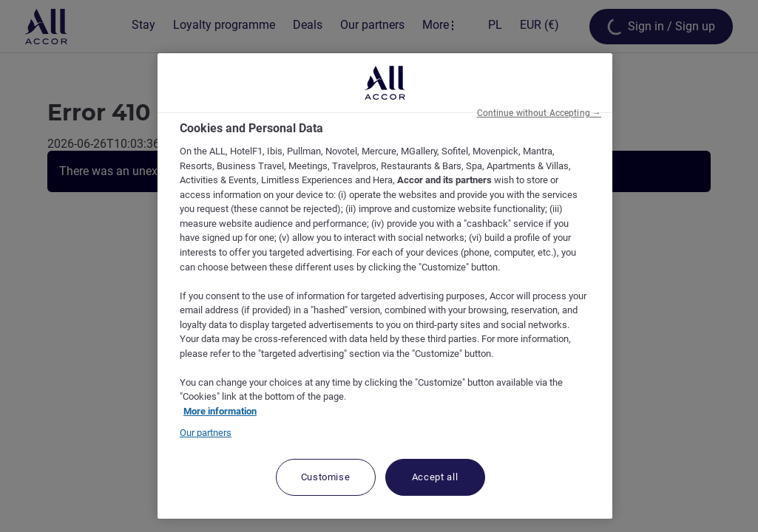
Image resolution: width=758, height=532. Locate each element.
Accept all (435, 477)
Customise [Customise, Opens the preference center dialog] (326, 477)
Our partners (206, 433)
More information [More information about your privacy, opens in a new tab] (220, 411)
